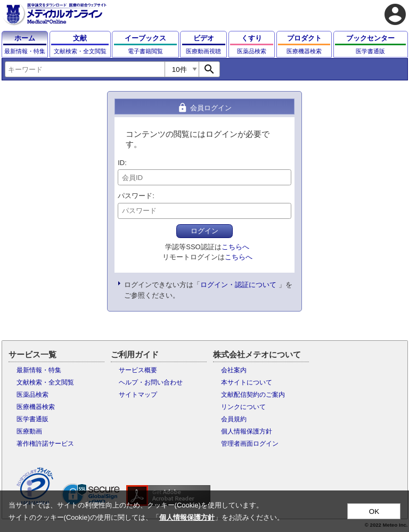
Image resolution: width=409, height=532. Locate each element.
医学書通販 (32, 419)
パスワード (135, 196)
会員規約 (234, 419)
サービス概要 (138, 370)
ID (121, 163)
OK (374, 511)
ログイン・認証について (238, 285)
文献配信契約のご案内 (253, 395)
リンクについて (243, 407)
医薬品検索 (32, 395)
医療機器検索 (36, 407)
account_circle (395, 14)
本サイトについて (247, 382)
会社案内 (234, 370)
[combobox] (85, 69)
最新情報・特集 (39, 370)
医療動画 (29, 431)
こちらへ (235, 247)
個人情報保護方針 (247, 431)
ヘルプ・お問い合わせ (151, 382)
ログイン (204, 231)
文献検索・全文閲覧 (45, 382)
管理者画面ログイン (250, 444)
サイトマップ (138, 395)
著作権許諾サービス (45, 444)
